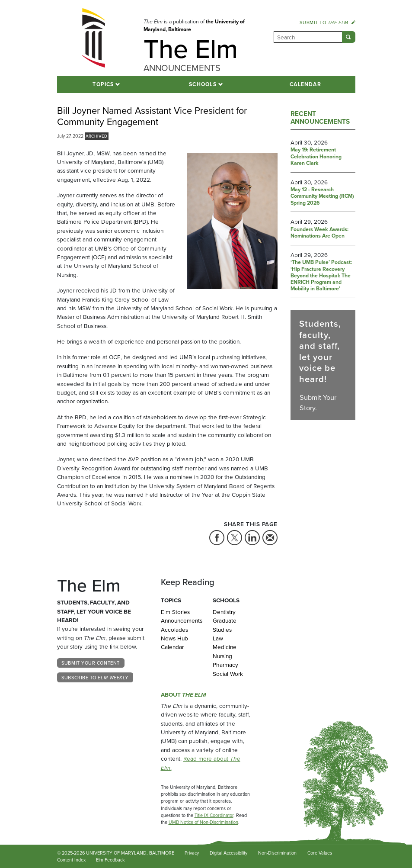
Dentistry (224, 612)
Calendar (305, 84)
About (184, 694)
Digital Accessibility (228, 853)
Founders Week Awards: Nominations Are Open (319, 233)
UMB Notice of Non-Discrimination (203, 822)
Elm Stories (175, 612)
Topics (103, 84)
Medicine (225, 647)
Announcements (180, 620)
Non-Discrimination (277, 853)
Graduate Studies (225, 625)
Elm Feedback (110, 860)
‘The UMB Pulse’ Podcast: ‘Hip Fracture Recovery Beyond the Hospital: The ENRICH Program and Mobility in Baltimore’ (321, 276)
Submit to (327, 23)
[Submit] (349, 37)
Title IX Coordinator (214, 815)
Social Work (228, 674)
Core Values (320, 853)
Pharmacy (225, 665)
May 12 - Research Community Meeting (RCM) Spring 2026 (322, 197)
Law (218, 638)
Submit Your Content (90, 663)
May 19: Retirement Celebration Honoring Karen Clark (316, 157)
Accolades (174, 630)
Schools (203, 84)
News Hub (174, 638)
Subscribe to (95, 678)
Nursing (222, 656)
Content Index (71, 860)
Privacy (192, 853)
